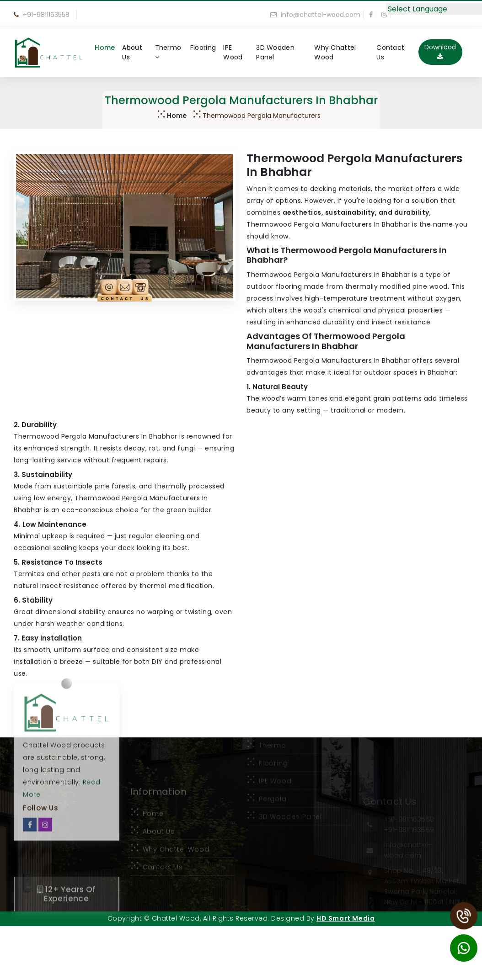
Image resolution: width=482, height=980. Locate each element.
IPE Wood (233, 52)
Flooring (203, 48)
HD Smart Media (345, 918)
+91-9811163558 (42, 15)
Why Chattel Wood (335, 52)
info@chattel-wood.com (315, 15)
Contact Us (390, 52)
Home (105, 48)
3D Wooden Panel (275, 52)
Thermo (168, 52)
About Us (132, 52)
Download (440, 51)
